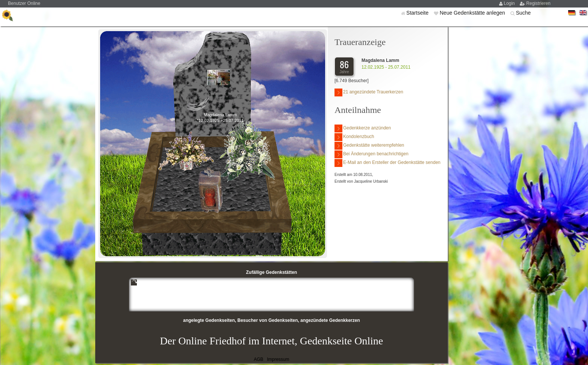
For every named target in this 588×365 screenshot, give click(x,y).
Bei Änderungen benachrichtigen (371, 154)
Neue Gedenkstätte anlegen (473, 13)
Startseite (418, 13)
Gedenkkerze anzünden (363, 128)
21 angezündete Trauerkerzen (369, 92)
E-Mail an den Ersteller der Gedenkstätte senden (387, 163)
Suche (523, 13)
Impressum (278, 359)
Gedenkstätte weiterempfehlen (369, 146)
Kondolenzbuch (354, 137)
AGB (259, 359)
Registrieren (538, 3)
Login (510, 3)
